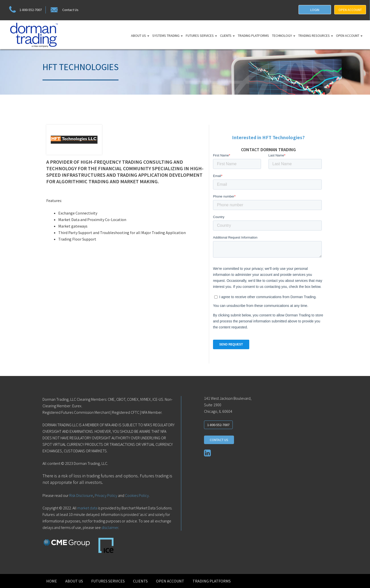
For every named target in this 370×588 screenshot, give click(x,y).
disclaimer (110, 527)
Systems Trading (167, 36)
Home (52, 581)
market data (87, 508)
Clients (227, 36)
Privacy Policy (106, 495)
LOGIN (315, 10)
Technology (284, 36)
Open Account (349, 36)
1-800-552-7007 (25, 10)
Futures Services (201, 36)
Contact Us (64, 10)
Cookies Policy (137, 495)
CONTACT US (219, 440)
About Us (140, 36)
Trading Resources (316, 36)
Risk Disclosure (81, 495)
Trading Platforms (253, 36)
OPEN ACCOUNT (350, 10)
